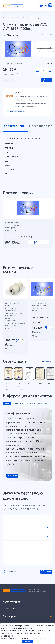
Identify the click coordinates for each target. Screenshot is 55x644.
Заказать (41, 92)
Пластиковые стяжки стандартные (25, 126)
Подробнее (18, 531)
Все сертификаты (41, 386)
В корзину (39, 265)
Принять (28, 640)
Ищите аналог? (15, 92)
